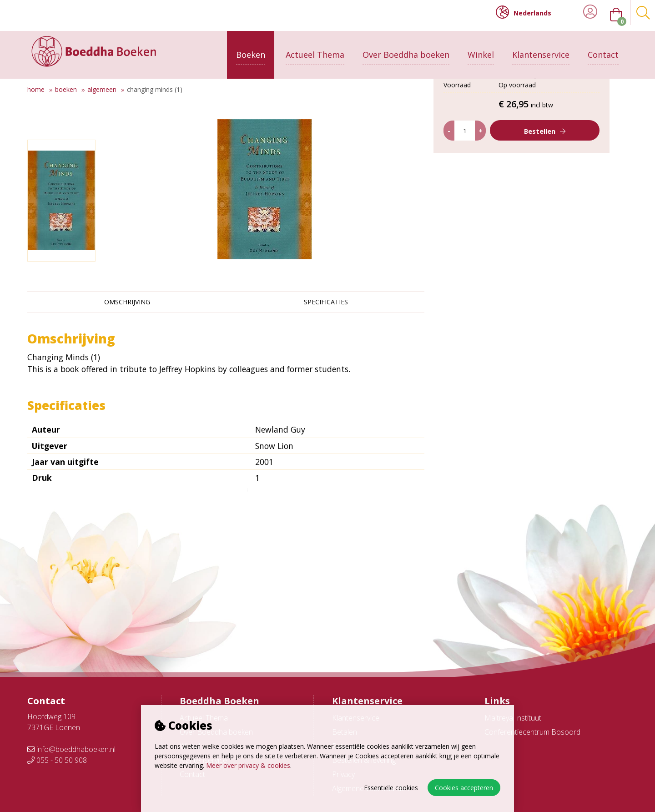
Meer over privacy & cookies (248, 765)
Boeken (251, 49)
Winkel (481, 49)
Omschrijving (127, 302)
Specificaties (326, 302)
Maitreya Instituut (513, 718)
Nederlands (524, 12)
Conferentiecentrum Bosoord (532, 732)
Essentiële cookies (391, 788)
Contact (603, 49)
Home (36, 89)
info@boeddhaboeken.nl (71, 749)
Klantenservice (541, 49)
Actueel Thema (315, 49)
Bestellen (547, 217)
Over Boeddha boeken (406, 49)
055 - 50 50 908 (57, 760)
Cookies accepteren (464, 788)
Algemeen (102, 89)
